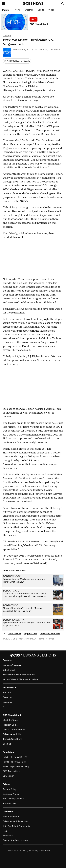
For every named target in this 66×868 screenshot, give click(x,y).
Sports (42, 10)
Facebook (8, 697)
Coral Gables (14, 634)
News (18, 10)
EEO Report (9, 776)
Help (5, 831)
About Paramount (11, 817)
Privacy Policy (10, 789)
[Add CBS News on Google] (17, 61)
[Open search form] (62, 3)
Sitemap (7, 744)
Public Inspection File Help (16, 767)
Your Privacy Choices (13, 799)
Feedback (8, 836)
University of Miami (50, 634)
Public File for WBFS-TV (15, 762)
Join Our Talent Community (16, 826)
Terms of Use (9, 803)
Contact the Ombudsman (15, 840)
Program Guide (10, 725)
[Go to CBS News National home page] (33, 3)
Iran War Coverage (12, 665)
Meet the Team (10, 720)
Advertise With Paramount (16, 821)
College (7, 36)
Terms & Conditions (12, 739)
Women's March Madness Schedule (20, 679)
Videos (52, 10)
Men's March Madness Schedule (19, 675)
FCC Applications (11, 771)
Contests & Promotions (14, 730)
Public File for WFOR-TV (15, 757)
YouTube (7, 693)
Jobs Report (9, 670)
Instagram (8, 702)
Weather (30, 10)
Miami (5, 10)
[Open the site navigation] (12, 3)
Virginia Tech (30, 634)
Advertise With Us (12, 734)
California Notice (11, 794)
